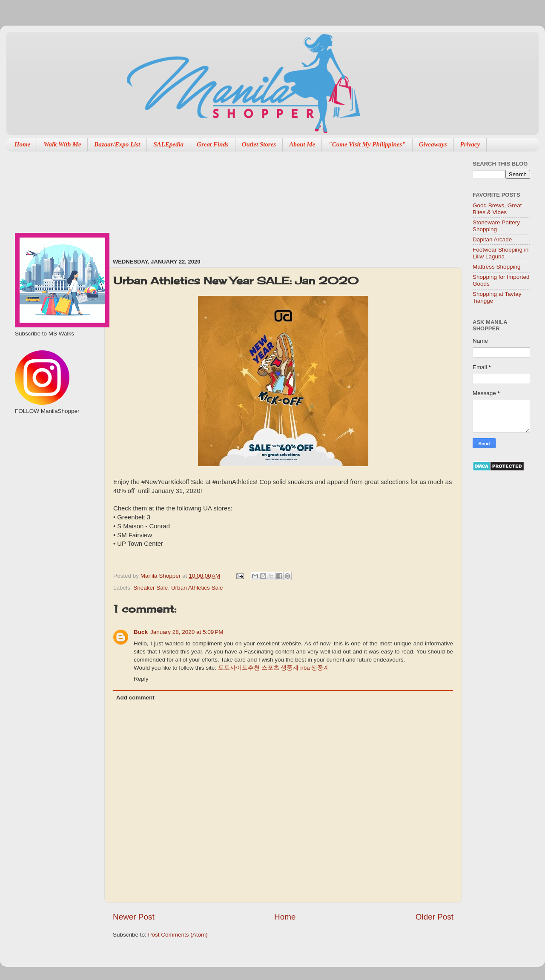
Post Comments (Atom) (178, 935)
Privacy (470, 144)
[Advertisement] (161, 201)
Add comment (135, 698)
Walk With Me (62, 144)
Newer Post (134, 917)
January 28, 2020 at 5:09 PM (187, 632)
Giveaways (433, 144)
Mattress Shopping (497, 267)
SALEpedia (168, 144)
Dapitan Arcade (492, 239)
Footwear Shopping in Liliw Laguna (501, 253)
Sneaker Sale (151, 588)
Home (23, 144)
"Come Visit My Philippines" (367, 144)
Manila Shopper (161, 576)
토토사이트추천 (239, 668)
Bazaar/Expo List (117, 144)
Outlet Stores (259, 144)
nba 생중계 (315, 668)
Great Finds (213, 144)
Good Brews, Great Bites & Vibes (497, 209)
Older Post (435, 917)
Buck (141, 632)
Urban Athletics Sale (197, 588)
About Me (302, 144)
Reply (141, 679)
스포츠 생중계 (280, 668)
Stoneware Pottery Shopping (496, 226)
